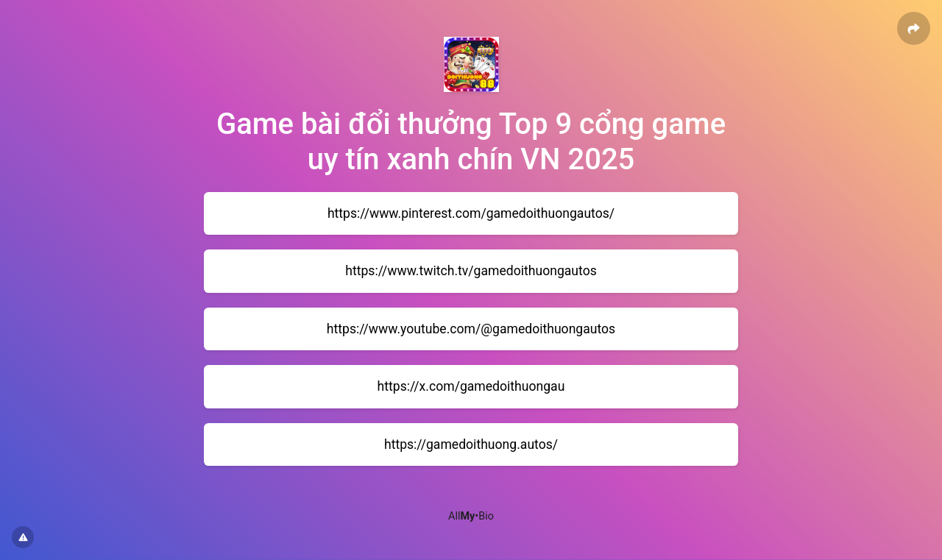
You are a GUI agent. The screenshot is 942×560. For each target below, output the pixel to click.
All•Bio (471, 516)
